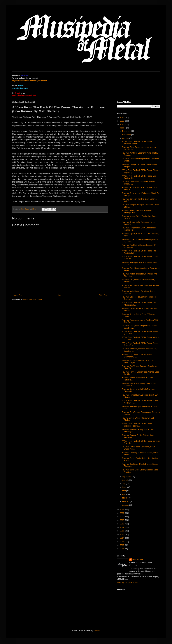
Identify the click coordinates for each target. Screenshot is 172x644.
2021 (122, 513)
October (126, 138)
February (126, 501)
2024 (122, 124)
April (124, 494)
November (127, 135)
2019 (122, 520)
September (127, 477)
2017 (122, 527)
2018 (122, 524)
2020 (122, 517)
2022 (122, 509)
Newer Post (18, 295)
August (125, 480)
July (124, 484)
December (127, 131)
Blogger (97, 630)
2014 (122, 538)
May (124, 491)
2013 (122, 542)
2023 (122, 128)
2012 (122, 545)
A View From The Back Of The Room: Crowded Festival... (137, 425)
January (126, 505)
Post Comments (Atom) (33, 300)
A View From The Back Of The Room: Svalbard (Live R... (137, 142)
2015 (122, 535)
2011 (122, 549)
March (125, 498)
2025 (122, 121)
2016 (122, 531)
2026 (122, 117)
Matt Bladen (138, 560)
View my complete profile (127, 582)
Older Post (103, 295)
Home (61, 295)
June (124, 487)
